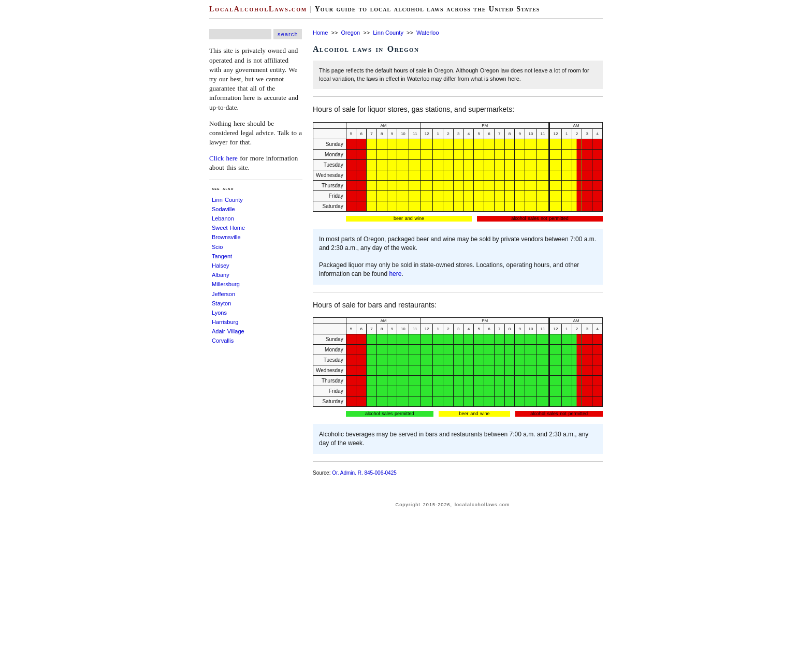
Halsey (221, 266)
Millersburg (226, 284)
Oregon (350, 33)
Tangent (222, 256)
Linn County (227, 200)
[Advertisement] (31, 155)
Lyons (219, 313)
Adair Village (228, 331)
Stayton (221, 303)
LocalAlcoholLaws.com (258, 9)
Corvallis (223, 341)
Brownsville (226, 237)
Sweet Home (228, 228)
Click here (223, 158)
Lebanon (223, 218)
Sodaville (223, 209)
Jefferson (223, 294)
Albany (221, 275)
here (395, 274)
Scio (217, 247)
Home (320, 33)
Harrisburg (225, 322)
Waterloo (428, 33)
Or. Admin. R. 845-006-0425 (364, 473)
